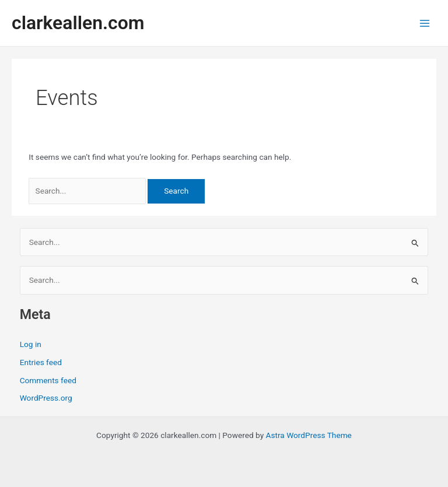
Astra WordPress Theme (309, 435)
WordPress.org (46, 398)
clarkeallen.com (78, 23)
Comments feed (48, 380)
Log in (31, 344)
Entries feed (41, 362)
